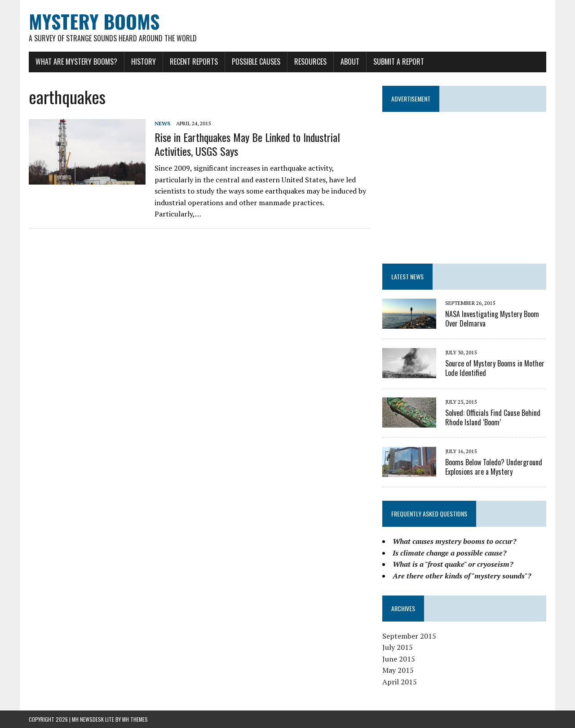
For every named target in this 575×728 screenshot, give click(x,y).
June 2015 (399, 659)
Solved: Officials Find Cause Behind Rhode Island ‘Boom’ (493, 417)
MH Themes (135, 719)
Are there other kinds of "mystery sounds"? (462, 576)
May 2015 (398, 670)
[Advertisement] (464, 184)
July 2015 (398, 647)
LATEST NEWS (407, 276)
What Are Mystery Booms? (76, 62)
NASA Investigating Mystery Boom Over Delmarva (492, 319)
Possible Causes (256, 62)
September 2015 (409, 636)
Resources (310, 62)
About (350, 62)
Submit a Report (399, 62)
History (144, 62)
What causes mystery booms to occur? (454, 541)
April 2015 (400, 682)
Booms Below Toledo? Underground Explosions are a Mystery (494, 467)
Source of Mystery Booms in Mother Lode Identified (495, 368)
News (162, 123)
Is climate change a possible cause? (449, 553)
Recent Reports (194, 62)
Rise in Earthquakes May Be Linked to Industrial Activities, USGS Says (247, 144)
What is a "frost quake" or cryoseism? (453, 564)
